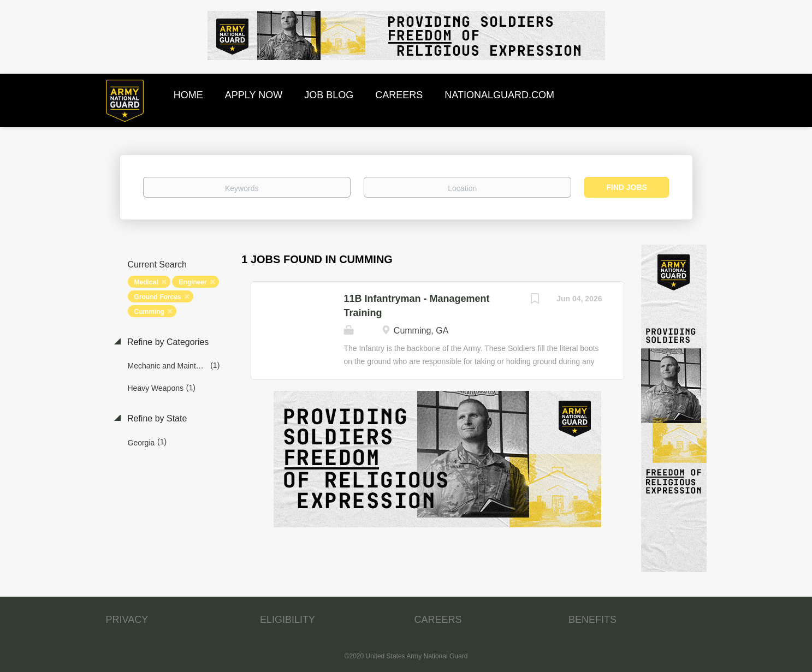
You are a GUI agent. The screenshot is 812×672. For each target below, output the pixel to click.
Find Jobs (627, 187)
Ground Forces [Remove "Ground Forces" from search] (158, 297)
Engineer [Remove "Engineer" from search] (192, 282)
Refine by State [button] (156, 418)
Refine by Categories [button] (167, 342)
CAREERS (438, 620)
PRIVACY (127, 620)
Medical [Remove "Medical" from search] (146, 282)
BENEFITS (592, 620)
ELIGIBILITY (288, 620)
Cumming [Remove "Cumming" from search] (149, 312)
